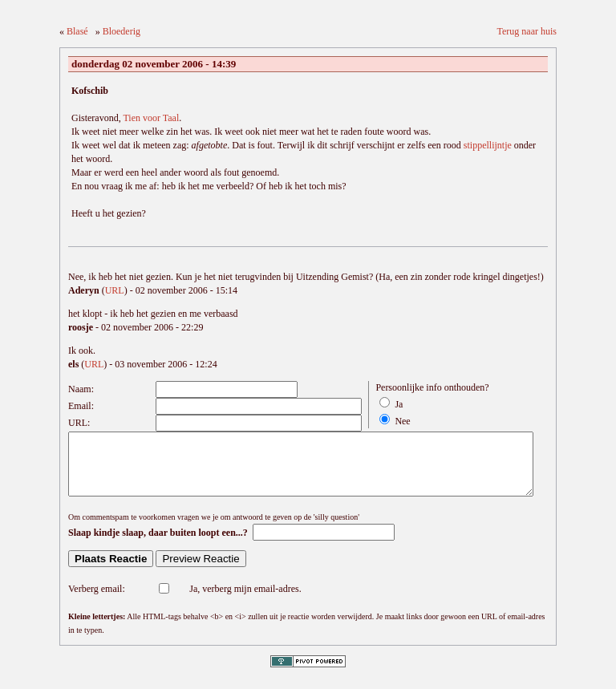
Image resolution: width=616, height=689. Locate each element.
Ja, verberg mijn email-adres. (245, 601)
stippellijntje (488, 145)
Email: (81, 406)
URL (115, 290)
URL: (79, 423)
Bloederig (122, 31)
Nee (402, 421)
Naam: (81, 389)
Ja (399, 404)
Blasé (77, 31)
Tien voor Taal (151, 118)
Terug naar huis (527, 31)
